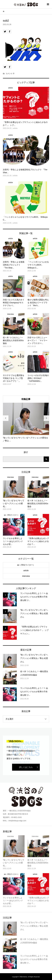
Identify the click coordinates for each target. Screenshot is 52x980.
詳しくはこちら (26, 767)
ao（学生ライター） (26, 565)
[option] (26, 422)
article (26, 570)
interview (26, 576)
